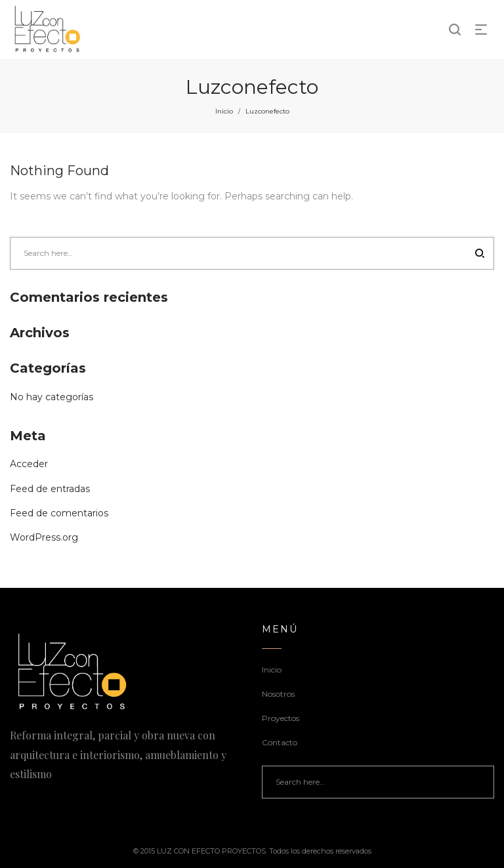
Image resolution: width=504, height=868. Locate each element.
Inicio (224, 111)
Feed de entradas (50, 489)
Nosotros (278, 694)
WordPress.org (44, 537)
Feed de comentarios (59, 513)
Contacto (280, 742)
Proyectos (281, 718)
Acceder (29, 464)
